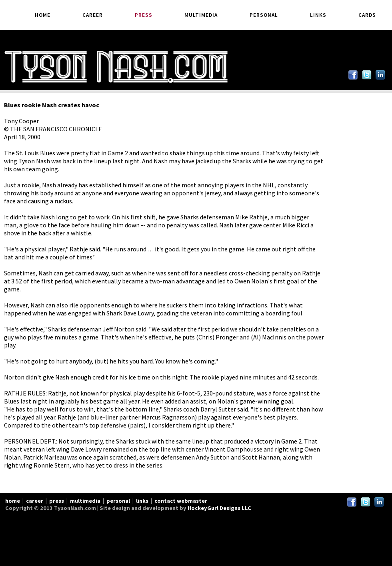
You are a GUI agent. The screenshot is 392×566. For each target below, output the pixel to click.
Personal (264, 15)
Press (144, 15)
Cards (367, 15)
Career (93, 15)
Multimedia (201, 15)
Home (43, 15)
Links (318, 15)
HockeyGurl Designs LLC (219, 508)
